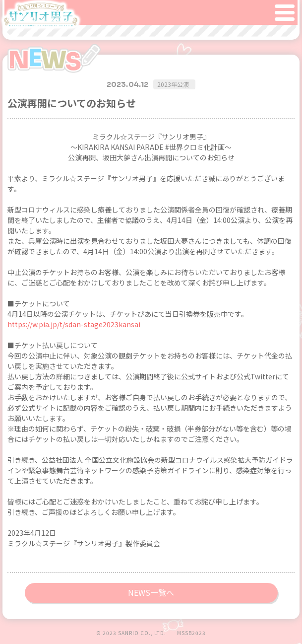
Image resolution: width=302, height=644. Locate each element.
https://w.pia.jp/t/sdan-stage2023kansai (74, 324)
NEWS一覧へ (151, 592)
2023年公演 (173, 84)
